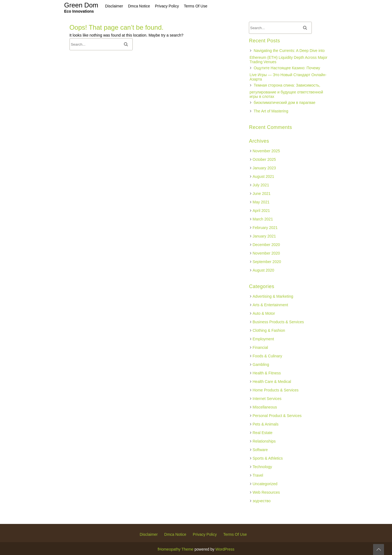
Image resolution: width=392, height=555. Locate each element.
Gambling (261, 365)
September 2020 (267, 262)
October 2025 (264, 159)
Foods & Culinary (267, 356)
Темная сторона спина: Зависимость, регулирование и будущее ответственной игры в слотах (286, 91)
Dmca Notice (175, 534)
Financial (260, 347)
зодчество (262, 501)
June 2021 (262, 194)
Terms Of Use (235, 534)
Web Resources (266, 492)
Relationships (264, 441)
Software (260, 450)
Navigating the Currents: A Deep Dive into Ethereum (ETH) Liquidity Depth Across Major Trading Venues (289, 56)
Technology (262, 467)
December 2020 (266, 245)
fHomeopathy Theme (176, 549)
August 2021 (264, 176)
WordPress (225, 549)
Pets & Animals (266, 424)
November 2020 (266, 253)
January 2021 (264, 236)
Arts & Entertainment (270, 305)
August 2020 (264, 270)
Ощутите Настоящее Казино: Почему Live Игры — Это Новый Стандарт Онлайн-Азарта (288, 74)
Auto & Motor (264, 313)
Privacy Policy (205, 534)
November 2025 (266, 151)
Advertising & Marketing (273, 296)
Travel (258, 475)
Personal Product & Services (277, 416)
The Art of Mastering (271, 111)
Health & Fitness (267, 373)
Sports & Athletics (268, 458)
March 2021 (263, 219)
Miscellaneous (265, 407)
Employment (263, 339)
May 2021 (261, 202)
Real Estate (263, 433)
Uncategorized (265, 484)
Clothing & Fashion (269, 330)
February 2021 (265, 228)
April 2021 (261, 211)
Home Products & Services (276, 390)
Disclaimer (149, 534)
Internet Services (267, 399)
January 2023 (264, 168)
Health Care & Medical (272, 382)
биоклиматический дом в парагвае (284, 103)
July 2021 (261, 185)
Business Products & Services (278, 322)
